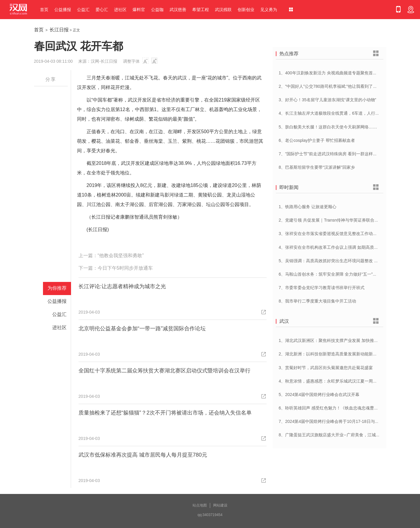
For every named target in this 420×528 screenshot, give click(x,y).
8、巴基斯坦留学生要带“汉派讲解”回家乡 (317, 167)
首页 (44, 10)
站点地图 (200, 505)
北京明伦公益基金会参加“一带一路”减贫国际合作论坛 (142, 329)
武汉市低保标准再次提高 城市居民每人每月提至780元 (143, 455)
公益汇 (83, 10)
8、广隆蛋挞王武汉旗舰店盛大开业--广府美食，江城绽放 (331, 435)
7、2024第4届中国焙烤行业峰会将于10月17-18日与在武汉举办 (337, 421)
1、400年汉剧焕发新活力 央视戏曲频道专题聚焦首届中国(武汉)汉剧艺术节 (348, 73)
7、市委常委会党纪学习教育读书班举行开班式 (322, 288)
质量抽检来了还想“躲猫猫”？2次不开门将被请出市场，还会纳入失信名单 (165, 413)
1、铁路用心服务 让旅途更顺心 (308, 207)
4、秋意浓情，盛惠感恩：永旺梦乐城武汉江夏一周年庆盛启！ (336, 381)
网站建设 (220, 505)
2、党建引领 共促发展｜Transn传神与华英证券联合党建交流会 (337, 220)
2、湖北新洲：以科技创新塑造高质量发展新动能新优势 (330, 354)
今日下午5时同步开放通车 (125, 268)
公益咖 (157, 10)
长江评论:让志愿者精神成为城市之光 (122, 286)
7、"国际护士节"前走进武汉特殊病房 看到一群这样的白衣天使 (336, 154)
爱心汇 (102, 10)
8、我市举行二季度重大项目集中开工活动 (318, 301)
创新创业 (246, 10)
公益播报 (63, 10)
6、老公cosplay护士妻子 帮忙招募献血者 (317, 140)
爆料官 (139, 10)
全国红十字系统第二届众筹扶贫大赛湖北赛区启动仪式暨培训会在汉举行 (164, 371)
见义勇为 (269, 10)
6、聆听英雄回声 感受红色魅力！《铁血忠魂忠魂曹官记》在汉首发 (341, 408)
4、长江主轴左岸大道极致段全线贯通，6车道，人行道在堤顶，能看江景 (346, 113)
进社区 (120, 10)
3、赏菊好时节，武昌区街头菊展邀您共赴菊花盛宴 (326, 368)
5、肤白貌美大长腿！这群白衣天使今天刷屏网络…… (328, 127)
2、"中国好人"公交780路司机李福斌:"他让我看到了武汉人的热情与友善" (346, 86)
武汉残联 (223, 10)
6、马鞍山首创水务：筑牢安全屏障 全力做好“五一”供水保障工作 (338, 274)
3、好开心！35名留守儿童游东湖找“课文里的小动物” (328, 100)
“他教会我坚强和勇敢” (121, 255)
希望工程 (201, 10)
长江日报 (59, 30)
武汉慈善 (178, 10)
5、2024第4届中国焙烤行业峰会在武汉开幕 (319, 395)
